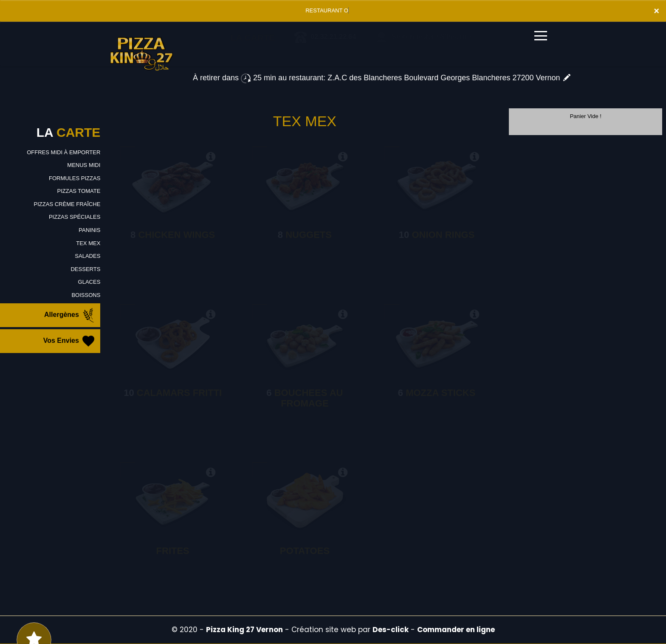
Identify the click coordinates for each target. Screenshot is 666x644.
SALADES (87, 256)
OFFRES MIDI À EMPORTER (63, 152)
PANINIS (89, 230)
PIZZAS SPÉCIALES (75, 217)
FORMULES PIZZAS (75, 178)
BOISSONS (86, 295)
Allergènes (70, 315)
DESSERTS (85, 269)
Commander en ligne (456, 630)
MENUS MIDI (84, 165)
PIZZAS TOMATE (79, 191)
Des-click (391, 630)
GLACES (89, 282)
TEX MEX (88, 243)
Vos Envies (70, 341)
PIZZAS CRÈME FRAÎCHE (67, 204)
